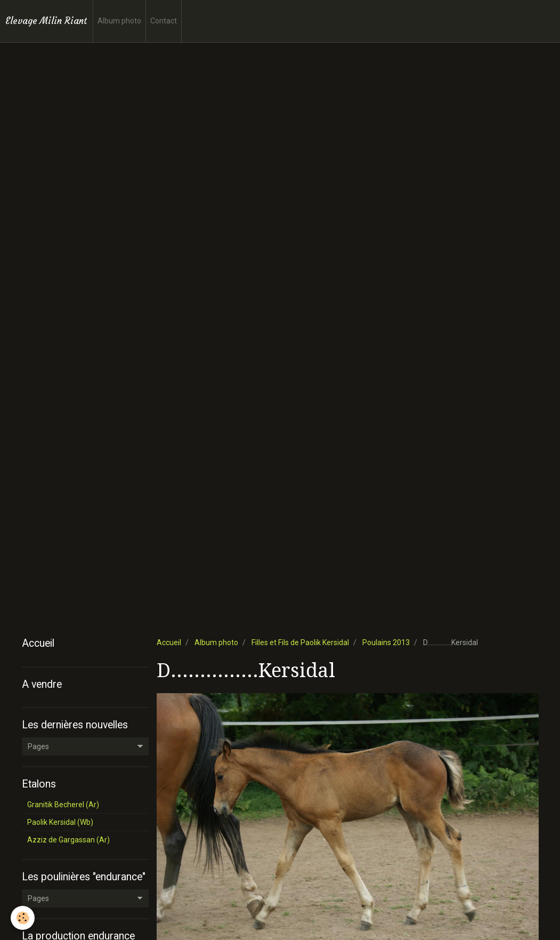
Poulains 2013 (386, 642)
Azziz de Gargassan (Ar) (68, 840)
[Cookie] (23, 918)
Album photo (119, 21)
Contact (164, 21)
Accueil (169, 642)
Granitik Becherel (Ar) (63, 805)
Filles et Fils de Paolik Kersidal (300, 642)
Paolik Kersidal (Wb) (60, 822)
